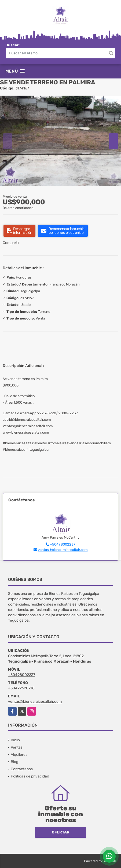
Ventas (17, 747)
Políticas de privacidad (30, 776)
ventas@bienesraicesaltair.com (63, 550)
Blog (14, 762)
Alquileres (19, 755)
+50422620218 (21, 688)
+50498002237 (63, 544)
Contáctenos (22, 769)
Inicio (15, 740)
